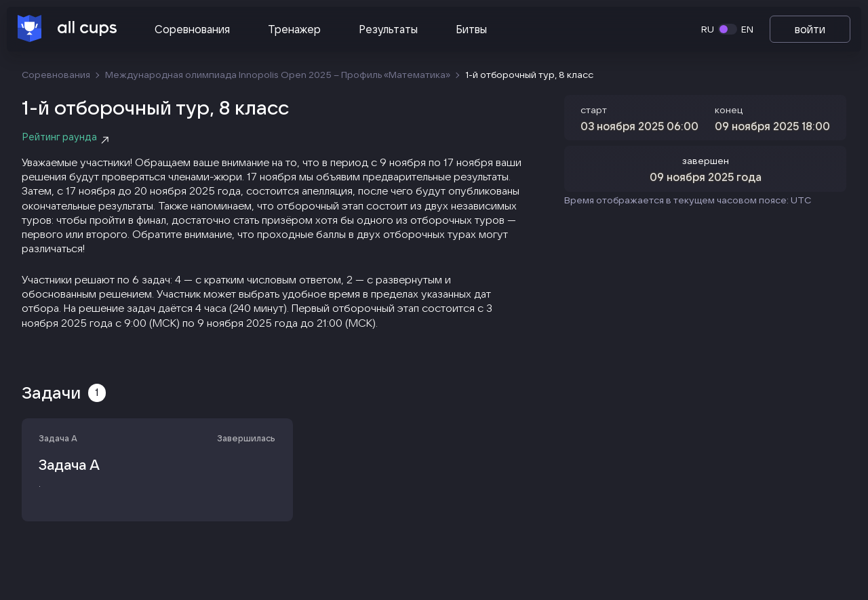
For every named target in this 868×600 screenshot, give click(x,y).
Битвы (471, 29)
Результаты (388, 29)
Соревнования (192, 29)
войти (810, 29)
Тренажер (294, 29)
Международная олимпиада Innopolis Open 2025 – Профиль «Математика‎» (278, 75)
